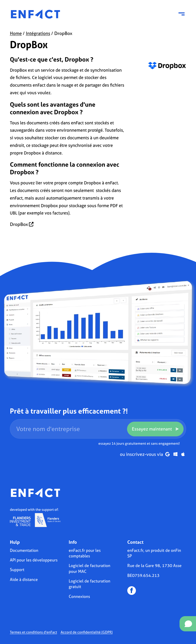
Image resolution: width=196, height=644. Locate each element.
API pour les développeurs (34, 560)
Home (16, 33)
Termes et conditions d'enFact (33, 632)
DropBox (22, 224)
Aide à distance (24, 579)
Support (17, 570)
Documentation (24, 550)
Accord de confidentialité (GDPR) (87, 632)
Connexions (79, 596)
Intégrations (38, 33)
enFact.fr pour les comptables (85, 553)
